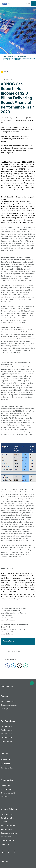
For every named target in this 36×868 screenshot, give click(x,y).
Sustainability (7, 781)
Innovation (6, 759)
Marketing (5, 764)
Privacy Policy (4, 861)
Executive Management (9, 705)
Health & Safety (6, 789)
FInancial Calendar (7, 841)
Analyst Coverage (7, 837)
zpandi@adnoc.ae (7, 634)
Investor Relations (9, 809)
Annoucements (6, 830)
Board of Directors (7, 702)
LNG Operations (6, 738)
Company (5, 696)
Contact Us (5, 845)
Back (4, 72)
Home (4, 57)
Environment (5, 786)
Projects (5, 754)
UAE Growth (5, 797)
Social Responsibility (8, 793)
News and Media (12, 57)
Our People (5, 709)
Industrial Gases (6, 734)
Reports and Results (8, 826)
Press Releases (22, 57)
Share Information (7, 818)
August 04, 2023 (8, 80)
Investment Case (7, 814)
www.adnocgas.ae (16, 599)
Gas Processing (6, 727)
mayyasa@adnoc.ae (8, 620)
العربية (28, 4)
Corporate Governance (9, 833)
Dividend (4, 822)
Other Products (6, 742)
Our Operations (8, 721)
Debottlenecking (7, 768)
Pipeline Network (7, 730)
